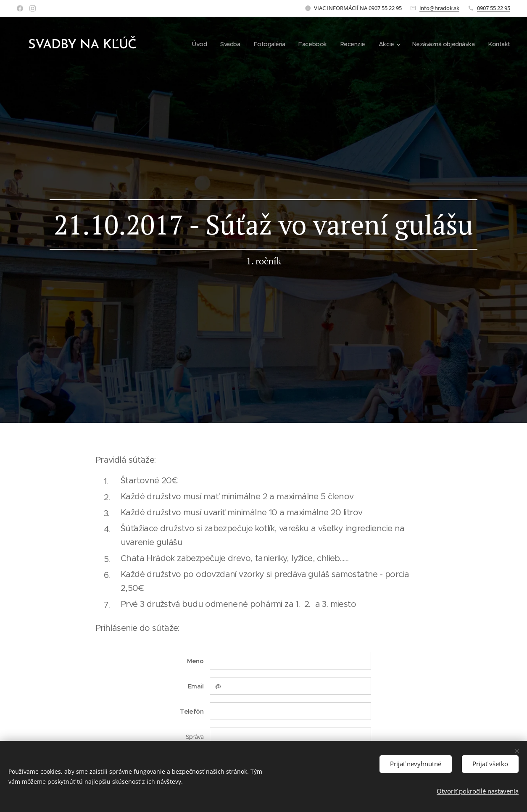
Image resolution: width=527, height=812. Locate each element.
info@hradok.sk (439, 8)
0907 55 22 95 (494, 8)
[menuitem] (190, 44)
